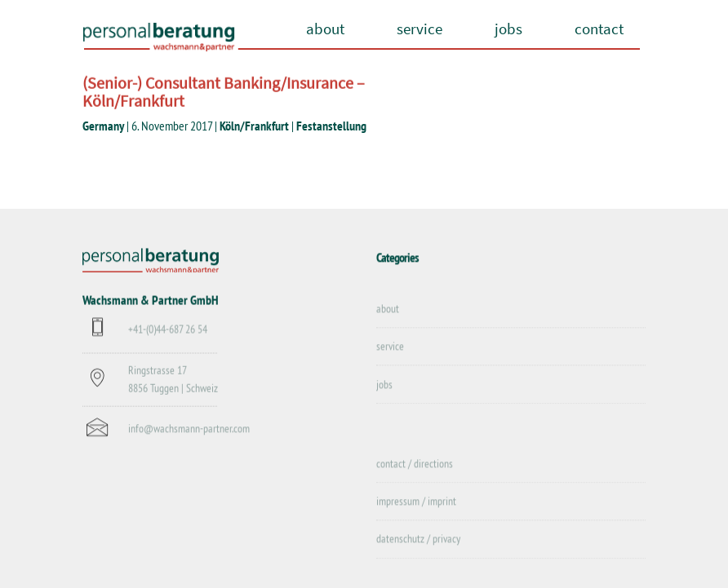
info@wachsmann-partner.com (189, 429)
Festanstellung (331, 126)
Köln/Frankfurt (254, 126)
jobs (508, 29)
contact (599, 29)
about (325, 29)
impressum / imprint (416, 502)
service (419, 29)
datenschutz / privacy (418, 540)
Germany (103, 126)
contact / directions (415, 464)
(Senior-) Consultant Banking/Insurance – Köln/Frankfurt (224, 92)
